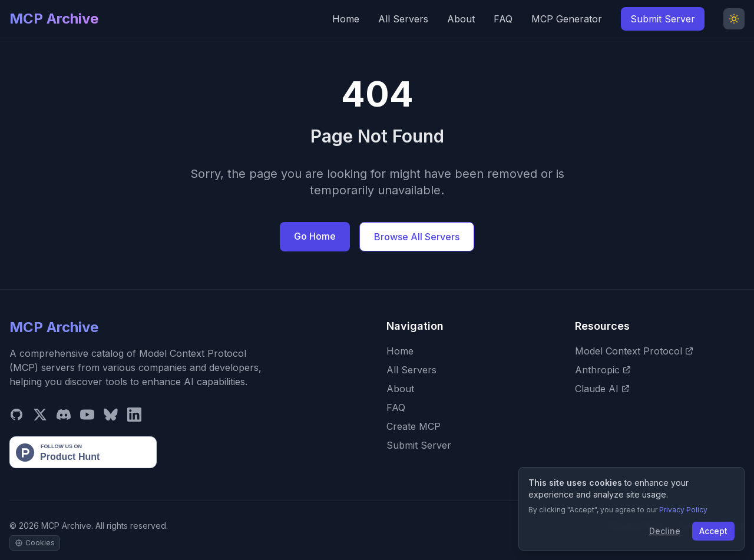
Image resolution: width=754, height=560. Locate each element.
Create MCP (414, 426)
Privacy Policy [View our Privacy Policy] (683, 510)
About (461, 19)
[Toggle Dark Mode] (734, 19)
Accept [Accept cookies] (713, 531)
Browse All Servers (417, 237)
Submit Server (663, 19)
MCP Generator (567, 19)
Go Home (315, 236)
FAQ (503, 19)
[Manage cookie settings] (35, 543)
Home (346, 19)
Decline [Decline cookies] (665, 531)
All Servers (403, 19)
